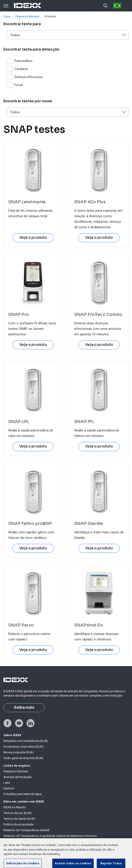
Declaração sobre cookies (21, 841)
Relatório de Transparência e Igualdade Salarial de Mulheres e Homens (50, 836)
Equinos (9, 788)
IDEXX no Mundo (15, 807)
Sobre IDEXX (12, 735)
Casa (7, 16)
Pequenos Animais (27, 16)
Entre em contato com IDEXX (24, 802)
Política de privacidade (18, 824)
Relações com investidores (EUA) (26, 741)
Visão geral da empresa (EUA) (23, 758)
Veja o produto (33, 238)
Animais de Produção (18, 777)
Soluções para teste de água (22, 794)
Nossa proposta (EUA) (19, 752)
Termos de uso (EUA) (18, 813)
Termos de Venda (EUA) (19, 819)
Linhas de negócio (17, 766)
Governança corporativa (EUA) (23, 747)
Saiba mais (24, 708)
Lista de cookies (14, 847)
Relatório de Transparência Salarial (26, 830)
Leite (7, 783)
